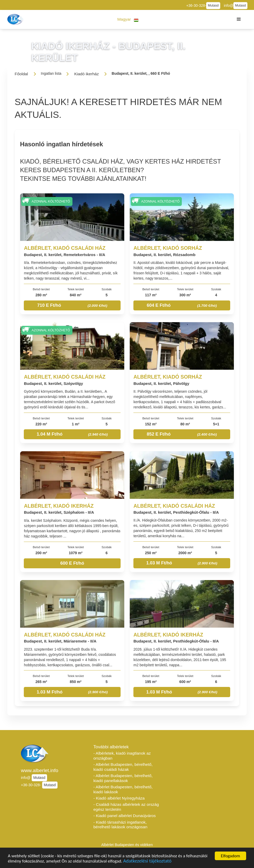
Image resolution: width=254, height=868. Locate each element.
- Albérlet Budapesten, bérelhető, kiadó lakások (123, 789)
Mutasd (213, 5)
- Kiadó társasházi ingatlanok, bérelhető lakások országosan (120, 825)
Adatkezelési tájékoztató (147, 862)
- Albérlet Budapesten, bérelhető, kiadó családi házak (123, 767)
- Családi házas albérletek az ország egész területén (126, 807)
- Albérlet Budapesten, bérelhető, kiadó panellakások (123, 778)
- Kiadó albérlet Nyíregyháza (119, 798)
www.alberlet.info (40, 770)
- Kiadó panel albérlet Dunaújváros (125, 816)
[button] (128, 19)
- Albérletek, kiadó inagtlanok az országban (122, 756)
